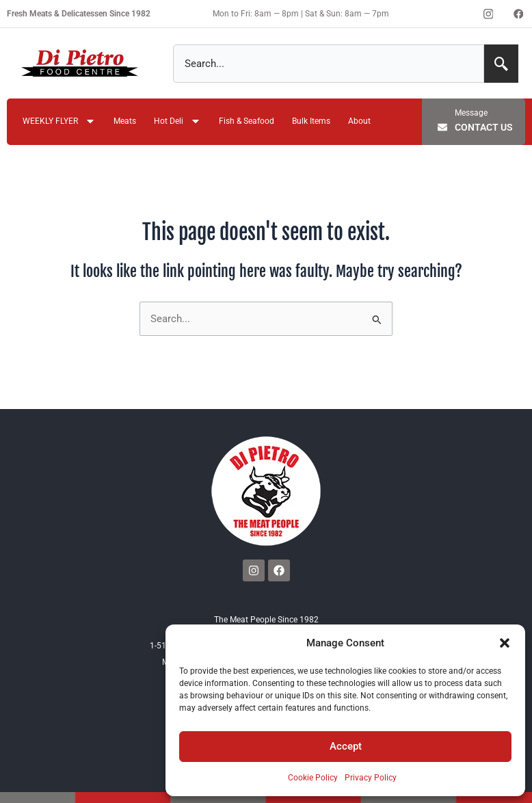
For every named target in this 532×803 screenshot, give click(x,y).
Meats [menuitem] (125, 121)
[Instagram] (488, 14)
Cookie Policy (313, 778)
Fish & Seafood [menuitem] (247, 121)
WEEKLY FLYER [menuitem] (59, 122)
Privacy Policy (371, 778)
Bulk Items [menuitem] (311, 121)
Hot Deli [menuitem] (177, 122)
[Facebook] (518, 14)
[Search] (501, 64)
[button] (505, 643)
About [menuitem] (359, 121)
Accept (346, 746)
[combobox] (329, 64)
